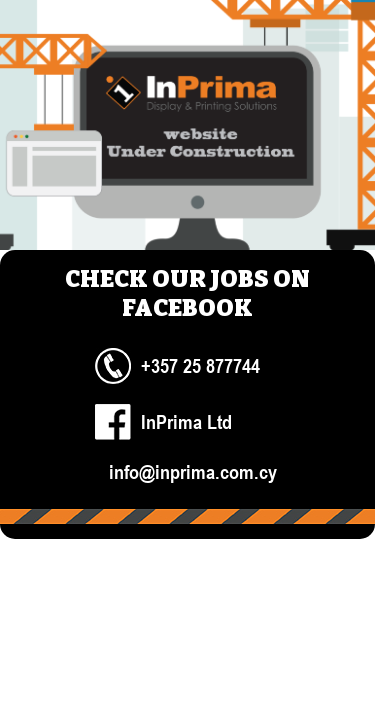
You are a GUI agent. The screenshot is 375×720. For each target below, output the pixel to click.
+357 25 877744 (200, 365)
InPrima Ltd (186, 421)
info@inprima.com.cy (193, 471)
